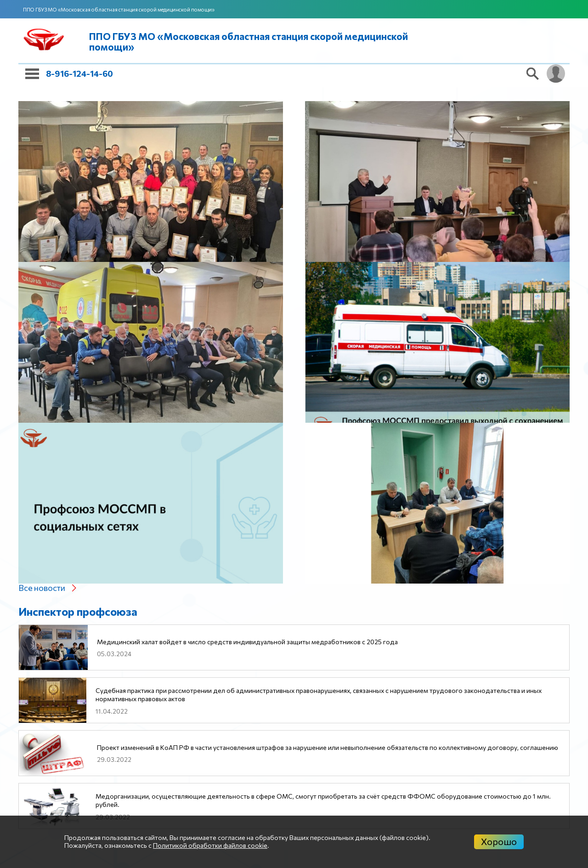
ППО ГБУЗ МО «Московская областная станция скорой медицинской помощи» (119, 9)
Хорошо (499, 841)
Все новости (42, 588)
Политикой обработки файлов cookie (210, 845)
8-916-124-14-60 (79, 74)
